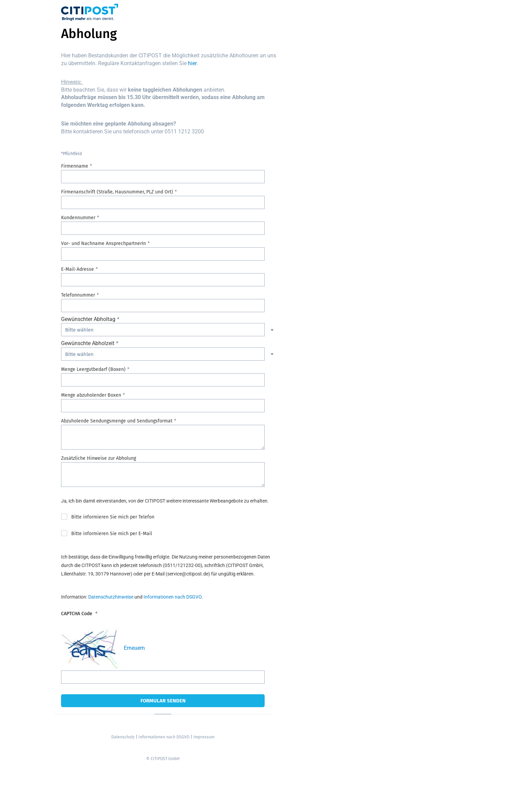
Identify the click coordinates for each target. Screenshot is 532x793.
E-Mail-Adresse (78, 269)
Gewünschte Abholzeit (88, 343)
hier (192, 63)
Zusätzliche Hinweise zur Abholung (99, 458)
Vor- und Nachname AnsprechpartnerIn (103, 243)
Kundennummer (78, 218)
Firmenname (75, 166)
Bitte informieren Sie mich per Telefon (113, 517)
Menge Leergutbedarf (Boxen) (93, 369)
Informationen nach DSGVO (173, 597)
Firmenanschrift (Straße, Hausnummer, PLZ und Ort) (117, 192)
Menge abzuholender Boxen (91, 395)
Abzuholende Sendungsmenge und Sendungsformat (117, 421)
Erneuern (134, 648)
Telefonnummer (78, 295)
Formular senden (163, 701)
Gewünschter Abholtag (88, 319)
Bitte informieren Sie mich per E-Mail (112, 534)
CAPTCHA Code (77, 614)
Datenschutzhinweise (111, 597)
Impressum (204, 737)
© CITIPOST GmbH (163, 759)
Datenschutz (123, 737)
